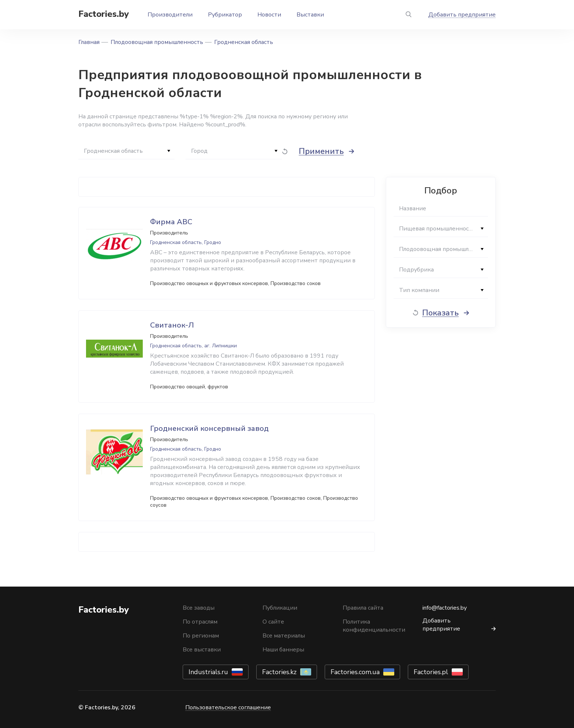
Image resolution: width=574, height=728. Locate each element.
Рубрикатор (225, 15)
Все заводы (199, 608)
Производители (170, 15)
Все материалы (284, 636)
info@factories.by (445, 608)
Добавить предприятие (462, 15)
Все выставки (202, 650)
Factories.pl (431, 672)
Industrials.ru (208, 672)
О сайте (273, 622)
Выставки (310, 15)
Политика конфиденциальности (374, 626)
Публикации (280, 608)
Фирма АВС (171, 222)
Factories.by (104, 14)
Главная (89, 42)
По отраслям (200, 622)
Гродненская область (244, 42)
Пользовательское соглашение (228, 707)
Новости (269, 15)
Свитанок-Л (172, 325)
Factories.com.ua (355, 672)
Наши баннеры (283, 650)
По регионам (201, 636)
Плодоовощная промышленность (157, 42)
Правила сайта (363, 608)
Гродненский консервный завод (209, 428)
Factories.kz (279, 672)
